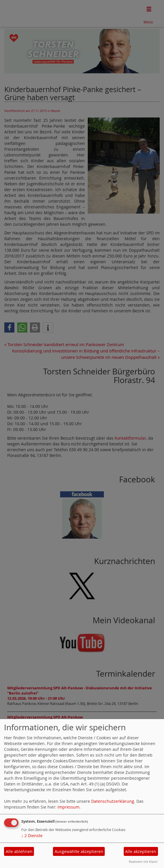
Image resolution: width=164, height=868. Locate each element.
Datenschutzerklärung (113, 801)
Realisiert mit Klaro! (143, 862)
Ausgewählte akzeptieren (79, 851)
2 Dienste (32, 836)
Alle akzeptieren (141, 851)
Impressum (68, 807)
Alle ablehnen (19, 851)
